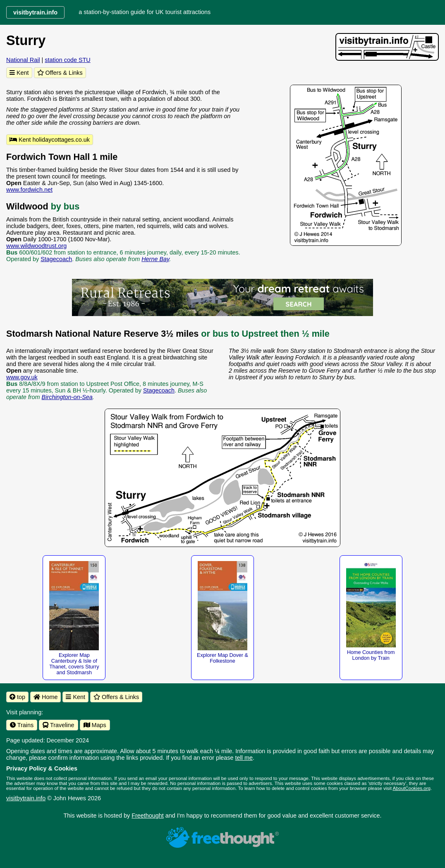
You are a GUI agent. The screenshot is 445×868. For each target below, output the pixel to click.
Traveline (58, 725)
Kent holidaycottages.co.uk (50, 140)
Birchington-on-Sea (67, 397)
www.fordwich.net (29, 190)
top (17, 697)
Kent (19, 73)
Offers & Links (60, 73)
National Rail (23, 60)
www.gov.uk (22, 377)
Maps (95, 725)
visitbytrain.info (26, 798)
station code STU (67, 60)
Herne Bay (155, 259)
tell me (244, 758)
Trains (22, 725)
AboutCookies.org (412, 788)
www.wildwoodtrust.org (36, 246)
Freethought (148, 816)
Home (45, 697)
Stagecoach (56, 259)
